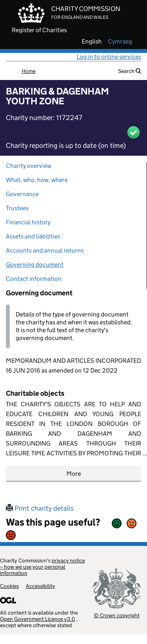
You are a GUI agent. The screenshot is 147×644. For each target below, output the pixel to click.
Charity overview (29, 166)
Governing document (35, 265)
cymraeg (120, 42)
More (74, 474)
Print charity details (40, 508)
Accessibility (40, 586)
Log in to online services (109, 57)
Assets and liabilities (33, 236)
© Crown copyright (117, 615)
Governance (22, 194)
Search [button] (130, 71)
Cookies (9, 586)
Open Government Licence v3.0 (38, 619)
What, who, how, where (37, 180)
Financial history (28, 222)
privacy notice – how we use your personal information (42, 567)
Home (29, 71)
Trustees (17, 208)
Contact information (34, 279)
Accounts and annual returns (45, 250)
